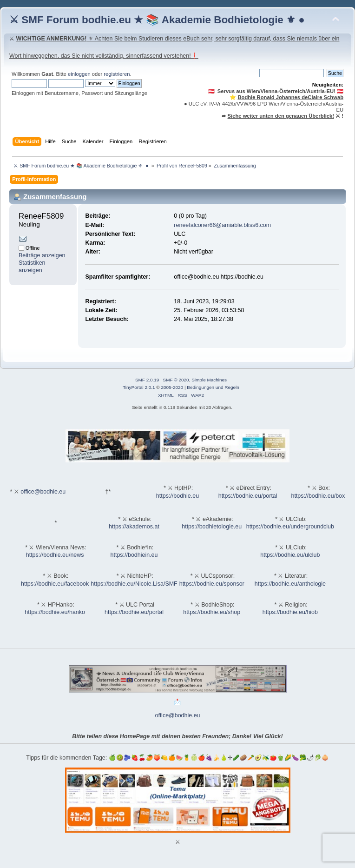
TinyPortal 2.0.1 (139, 387)
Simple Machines (209, 380)
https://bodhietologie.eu (212, 527)
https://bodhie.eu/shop (212, 612)
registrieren (117, 74)
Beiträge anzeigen (42, 255)
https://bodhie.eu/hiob (290, 612)
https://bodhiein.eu (134, 555)
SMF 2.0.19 (147, 380)
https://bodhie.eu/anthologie (290, 584)
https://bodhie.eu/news (55, 555)
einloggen (79, 74)
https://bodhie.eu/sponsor (212, 584)
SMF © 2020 (176, 380)
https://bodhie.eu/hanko (55, 612)
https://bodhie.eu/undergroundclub (290, 527)
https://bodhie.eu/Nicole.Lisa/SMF (134, 584)
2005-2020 (172, 387)
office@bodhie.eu (43, 492)
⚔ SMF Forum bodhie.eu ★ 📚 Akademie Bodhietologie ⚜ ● (157, 20)
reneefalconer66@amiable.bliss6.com (222, 225)
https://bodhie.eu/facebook (55, 584)
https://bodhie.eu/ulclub (290, 555)
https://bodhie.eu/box (318, 496)
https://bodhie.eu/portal (248, 496)
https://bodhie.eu (177, 496)
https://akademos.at (134, 527)
